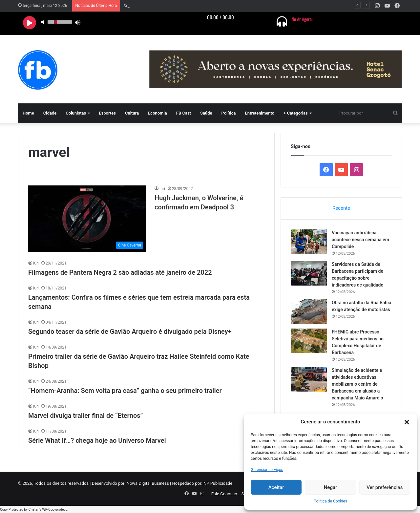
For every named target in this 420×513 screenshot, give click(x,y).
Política (228, 113)
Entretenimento (260, 113)
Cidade (50, 113)
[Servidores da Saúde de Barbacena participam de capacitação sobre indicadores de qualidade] (309, 273)
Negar (331, 487)
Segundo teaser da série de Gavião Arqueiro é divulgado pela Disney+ (130, 331)
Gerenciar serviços (267, 470)
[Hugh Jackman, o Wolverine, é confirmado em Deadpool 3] (87, 219)
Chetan (34, 510)
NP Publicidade (218, 483)
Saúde (206, 113)
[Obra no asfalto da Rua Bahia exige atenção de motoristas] (309, 312)
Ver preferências (385, 487)
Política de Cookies (330, 501)
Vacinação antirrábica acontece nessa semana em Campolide (182, 6)
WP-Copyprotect (54, 510)
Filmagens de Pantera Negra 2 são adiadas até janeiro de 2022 (120, 272)
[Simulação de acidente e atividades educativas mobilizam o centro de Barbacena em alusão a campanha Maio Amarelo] (309, 379)
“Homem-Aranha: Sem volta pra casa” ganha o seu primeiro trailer (125, 391)
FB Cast (184, 113)
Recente (341, 208)
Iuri (162, 189)
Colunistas (76, 113)
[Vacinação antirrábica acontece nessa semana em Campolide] (309, 242)
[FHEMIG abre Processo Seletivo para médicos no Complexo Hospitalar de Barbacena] (309, 341)
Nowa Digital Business (148, 483)
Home (28, 113)
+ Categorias (296, 113)
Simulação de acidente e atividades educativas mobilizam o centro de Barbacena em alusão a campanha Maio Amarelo (357, 384)
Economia (157, 113)
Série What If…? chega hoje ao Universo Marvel (97, 440)
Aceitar (276, 487)
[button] (407, 422)
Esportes (107, 113)
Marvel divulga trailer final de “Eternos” (86, 416)
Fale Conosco (224, 494)
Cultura (132, 113)
